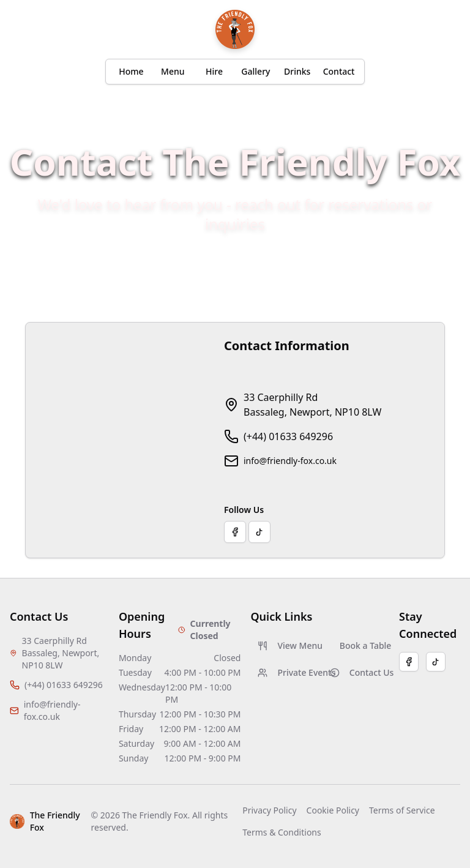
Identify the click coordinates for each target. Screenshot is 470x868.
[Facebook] (409, 662)
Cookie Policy (333, 810)
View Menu (287, 645)
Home (131, 71)
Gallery (256, 71)
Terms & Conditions (282, 832)
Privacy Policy (269, 810)
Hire (214, 71)
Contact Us (360, 672)
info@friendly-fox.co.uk (290, 461)
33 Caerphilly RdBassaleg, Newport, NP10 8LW (312, 405)
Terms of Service (402, 810)
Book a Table (364, 645)
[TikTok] (436, 662)
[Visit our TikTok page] (259, 532)
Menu (173, 71)
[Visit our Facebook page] (235, 532)
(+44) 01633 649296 (288, 436)
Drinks (297, 71)
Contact (339, 71)
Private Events (287, 672)
